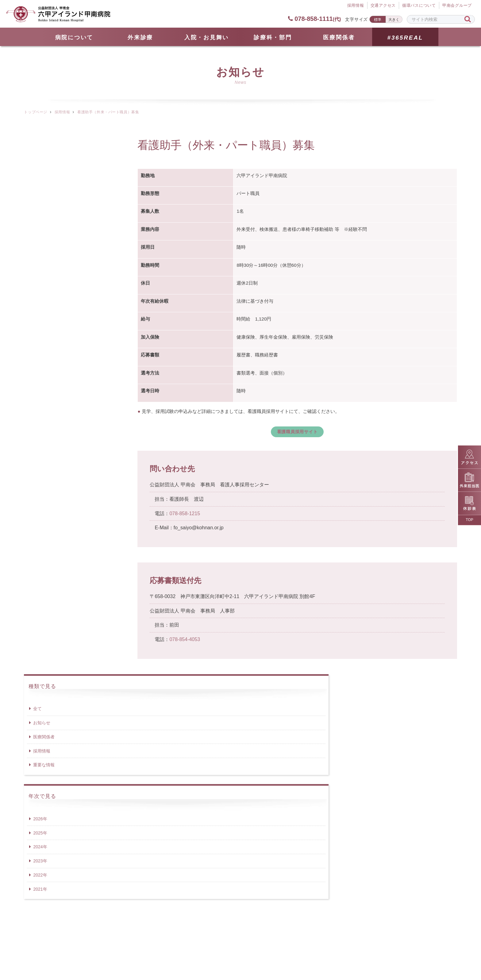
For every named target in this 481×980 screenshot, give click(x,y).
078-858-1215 (185, 515)
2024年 (40, 297)
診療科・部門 (273, 37)
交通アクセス (383, 6)
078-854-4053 (185, 641)
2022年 (40, 325)
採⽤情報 (355, 6)
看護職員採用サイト (297, 432)
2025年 (40, 283)
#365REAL (405, 38)
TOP (469, 520)
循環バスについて (419, 6)
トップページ (35, 112)
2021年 (40, 340)
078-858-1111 (314, 19)
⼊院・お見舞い (207, 37)
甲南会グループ (457, 6)
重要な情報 (44, 216)
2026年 (40, 269)
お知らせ (42, 173)
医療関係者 (339, 37)
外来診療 (140, 37)
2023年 (40, 312)
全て (37, 159)
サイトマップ (169, 949)
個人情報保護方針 (257, 949)
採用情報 (62, 112)
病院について (74, 37)
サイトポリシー (309, 949)
